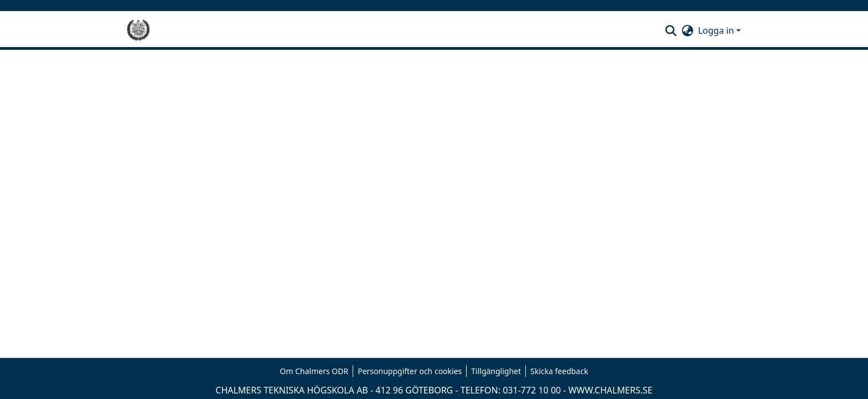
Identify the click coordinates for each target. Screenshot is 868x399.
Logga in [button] (717, 30)
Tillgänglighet (496, 371)
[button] (671, 30)
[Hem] (138, 30)
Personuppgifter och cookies (410, 371)
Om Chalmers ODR (314, 371)
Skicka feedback (559, 371)
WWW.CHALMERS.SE (611, 390)
